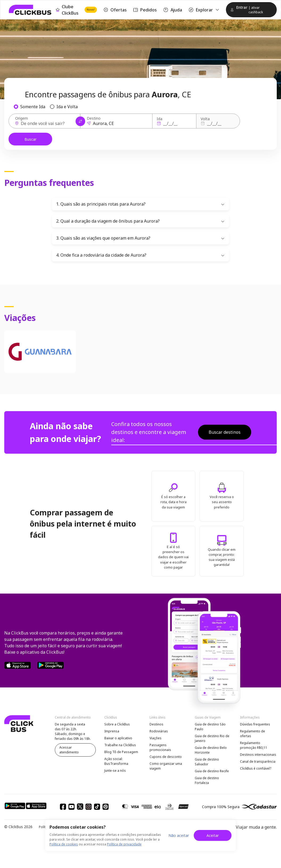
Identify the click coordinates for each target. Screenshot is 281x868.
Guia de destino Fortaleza (207, 780)
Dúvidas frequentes (255, 724)
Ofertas (115, 10)
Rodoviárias (159, 731)
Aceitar (213, 835)
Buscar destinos (225, 432)
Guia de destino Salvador (207, 762)
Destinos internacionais (258, 755)
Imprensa (112, 731)
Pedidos (145, 10)
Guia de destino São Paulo (210, 727)
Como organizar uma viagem (166, 766)
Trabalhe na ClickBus (120, 745)
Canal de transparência (258, 761)
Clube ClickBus (76, 10)
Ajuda (172, 10)
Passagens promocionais (160, 747)
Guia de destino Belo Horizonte (211, 750)
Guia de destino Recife (212, 771)
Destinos (156, 724)
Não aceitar (179, 835)
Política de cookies (64, 844)
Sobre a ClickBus (117, 724)
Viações (156, 738)
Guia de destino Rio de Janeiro (212, 738)
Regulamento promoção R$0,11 (254, 745)
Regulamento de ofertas (253, 734)
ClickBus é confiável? (256, 768)
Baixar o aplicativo (118, 738)
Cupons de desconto (166, 757)
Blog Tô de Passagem (121, 752)
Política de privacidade (124, 844)
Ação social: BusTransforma (116, 761)
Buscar (30, 139)
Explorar (204, 10)
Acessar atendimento (69, 750)
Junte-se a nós (115, 771)
